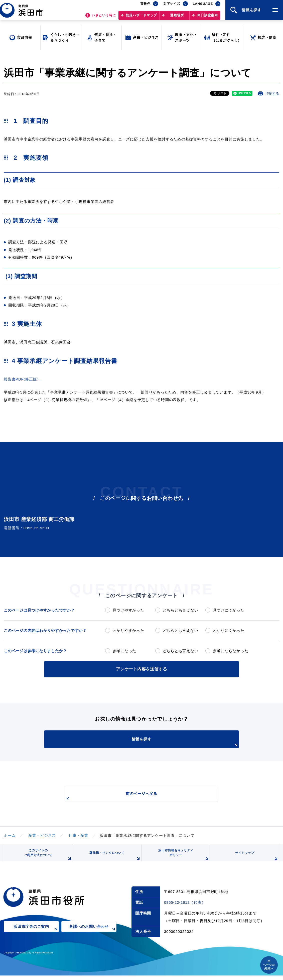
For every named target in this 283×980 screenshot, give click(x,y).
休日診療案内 (207, 18)
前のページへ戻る (136, 795)
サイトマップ (256, 859)
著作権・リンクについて (113, 859)
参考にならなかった (231, 651)
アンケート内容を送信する (141, 669)
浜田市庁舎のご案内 (36, 935)
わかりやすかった (128, 630)
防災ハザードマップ (141, 18)
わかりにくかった (229, 630)
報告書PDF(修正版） (22, 379)
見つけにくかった (229, 610)
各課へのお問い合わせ (93, 935)
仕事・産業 (79, 834)
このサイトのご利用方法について (47, 857)
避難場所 (177, 18)
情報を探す (154, 741)
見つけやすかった (128, 610)
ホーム (10, 834)
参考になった (125, 651)
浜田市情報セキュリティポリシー (182, 857)
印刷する (272, 93)
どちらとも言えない (181, 610)
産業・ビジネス (42, 834)
